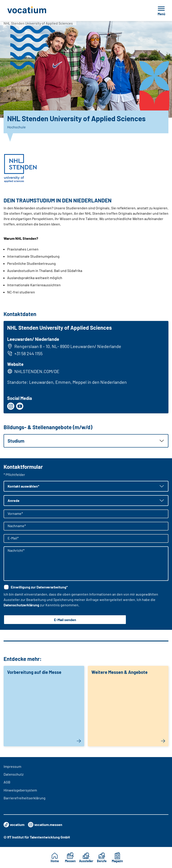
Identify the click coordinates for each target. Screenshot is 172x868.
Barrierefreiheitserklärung (25, 798)
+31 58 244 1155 (25, 353)
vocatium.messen (45, 825)
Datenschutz (14, 774)
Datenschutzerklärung (21, 605)
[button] (86, 441)
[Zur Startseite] (37, 11)
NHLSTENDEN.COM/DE (37, 371)
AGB (7, 782)
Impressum (12, 766)
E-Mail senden (65, 620)
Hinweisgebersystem (20, 790)
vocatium (14, 825)
